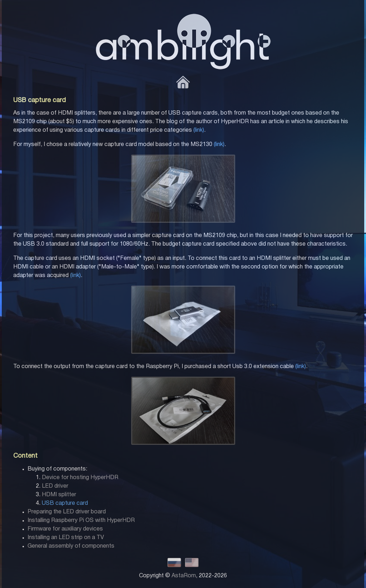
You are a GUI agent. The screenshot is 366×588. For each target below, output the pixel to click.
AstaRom (184, 576)
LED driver (55, 486)
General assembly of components (71, 546)
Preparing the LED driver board (67, 512)
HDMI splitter (59, 495)
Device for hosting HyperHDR (80, 478)
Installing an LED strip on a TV (66, 538)
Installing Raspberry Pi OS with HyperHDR (81, 521)
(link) (199, 130)
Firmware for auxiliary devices (65, 529)
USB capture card (65, 503)
